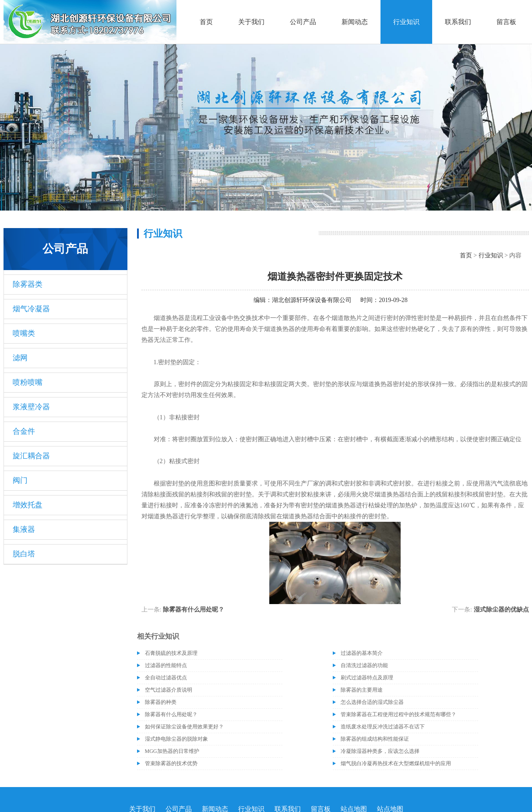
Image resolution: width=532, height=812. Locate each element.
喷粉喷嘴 (28, 382)
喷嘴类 (24, 333)
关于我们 (251, 22)
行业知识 (406, 22)
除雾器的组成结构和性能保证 (375, 739)
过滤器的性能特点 (166, 665)
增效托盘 (28, 505)
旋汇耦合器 (31, 456)
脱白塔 (24, 554)
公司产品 (303, 22)
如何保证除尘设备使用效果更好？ (184, 727)
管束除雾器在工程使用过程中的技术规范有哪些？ (398, 714)
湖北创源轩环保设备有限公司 (312, 300)
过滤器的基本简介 (362, 653)
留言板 (506, 22)
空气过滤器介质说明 (169, 690)
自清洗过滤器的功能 (364, 665)
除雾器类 (28, 284)
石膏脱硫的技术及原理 (171, 653)
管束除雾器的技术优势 (171, 763)
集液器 (24, 529)
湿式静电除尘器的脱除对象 (176, 739)
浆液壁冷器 (31, 407)
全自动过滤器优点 (166, 678)
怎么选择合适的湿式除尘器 (372, 702)
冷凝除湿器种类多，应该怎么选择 (380, 751)
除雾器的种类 (161, 702)
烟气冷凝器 (31, 309)
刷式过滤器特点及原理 (367, 678)
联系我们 (458, 22)
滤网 (20, 358)
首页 (206, 22)
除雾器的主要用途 (362, 690)
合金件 (24, 431)
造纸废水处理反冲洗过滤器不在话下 (383, 727)
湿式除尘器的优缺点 (501, 610)
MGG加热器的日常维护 (172, 751)
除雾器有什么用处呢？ (194, 610)
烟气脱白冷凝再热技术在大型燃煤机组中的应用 (396, 763)
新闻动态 (355, 22)
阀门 (20, 480)
